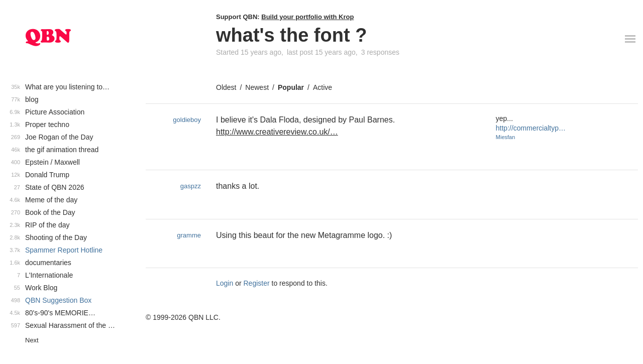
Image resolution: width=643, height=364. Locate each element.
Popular (291, 87)
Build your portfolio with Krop (307, 17)
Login (225, 283)
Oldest (226, 87)
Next (32, 340)
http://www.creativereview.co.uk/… (277, 132)
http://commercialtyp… (531, 128)
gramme (189, 235)
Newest (257, 87)
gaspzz (191, 186)
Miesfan (506, 137)
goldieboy (187, 120)
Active (323, 87)
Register (257, 283)
